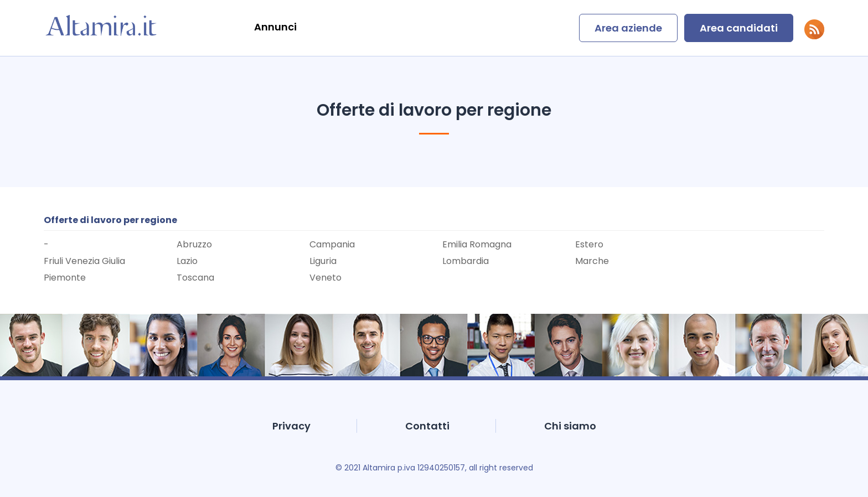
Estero (589, 244)
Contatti (427, 426)
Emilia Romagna (477, 244)
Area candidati (739, 28)
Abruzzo (194, 244)
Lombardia (466, 261)
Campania (332, 244)
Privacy (291, 426)
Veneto (325, 278)
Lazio (187, 261)
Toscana (195, 278)
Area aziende (628, 28)
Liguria (323, 261)
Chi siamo (570, 426)
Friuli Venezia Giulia (84, 261)
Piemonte (65, 278)
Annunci (275, 27)
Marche (592, 261)
